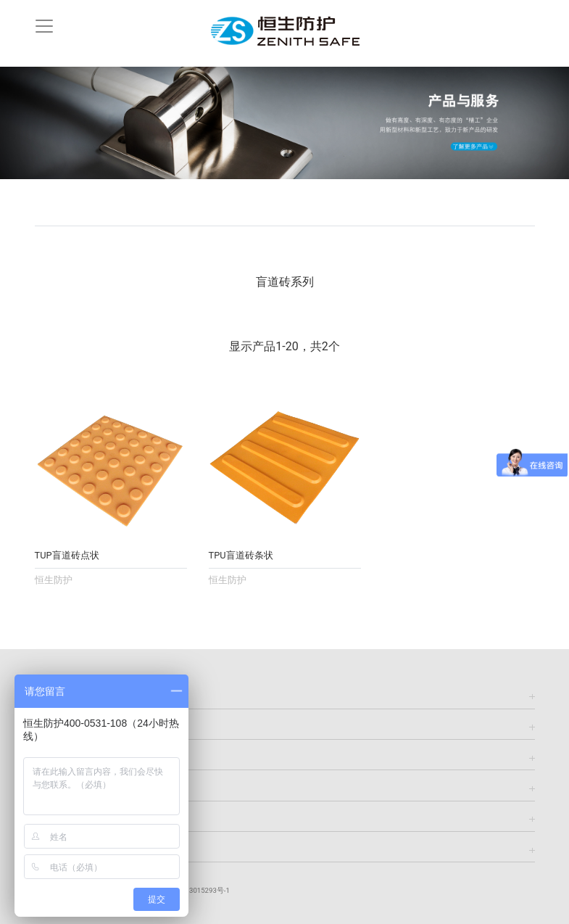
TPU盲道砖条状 (241, 555)
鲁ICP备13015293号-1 (195, 890)
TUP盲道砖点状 (67, 555)
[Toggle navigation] (44, 26)
